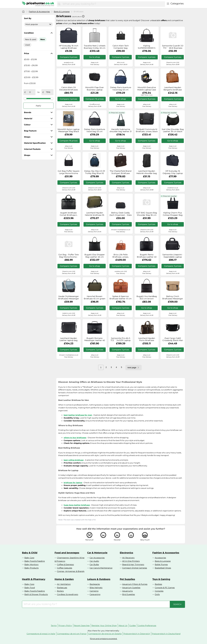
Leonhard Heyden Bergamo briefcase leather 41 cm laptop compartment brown (173, 89)
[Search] (59, 4)
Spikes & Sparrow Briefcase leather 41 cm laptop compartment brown (121, 298)
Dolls (157, 594)
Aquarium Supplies (131, 588)
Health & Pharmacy (34, 579)
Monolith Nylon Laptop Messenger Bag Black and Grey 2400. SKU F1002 (69, 130)
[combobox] (113, 4)
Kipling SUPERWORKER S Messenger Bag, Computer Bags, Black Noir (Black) (147, 47)
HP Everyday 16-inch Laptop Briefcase (69, 47)
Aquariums (127, 591)
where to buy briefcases (75, 438)
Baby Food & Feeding (35, 561)
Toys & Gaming (161, 579)
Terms (54, 626)
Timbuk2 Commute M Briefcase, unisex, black (147, 130)
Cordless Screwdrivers (68, 594)
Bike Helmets (96, 588)
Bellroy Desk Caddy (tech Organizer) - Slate (121, 214)
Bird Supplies (129, 594)
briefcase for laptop (73, 483)
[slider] (25, 98)
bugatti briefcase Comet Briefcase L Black (69, 214)
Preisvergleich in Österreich (137, 634)
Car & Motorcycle (97, 553)
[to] (48, 92)
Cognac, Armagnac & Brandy (71, 571)
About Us (123, 626)
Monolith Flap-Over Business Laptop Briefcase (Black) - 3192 (95, 89)
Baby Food (30, 588)
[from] (30, 92)
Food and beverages (67, 553)
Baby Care (29, 558)
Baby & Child (30, 553)
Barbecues (62, 588)
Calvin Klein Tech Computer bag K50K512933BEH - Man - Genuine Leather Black (121, 47)
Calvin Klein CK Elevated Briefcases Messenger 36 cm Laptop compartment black (69, 89)
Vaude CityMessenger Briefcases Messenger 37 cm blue (69, 298)
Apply (38, 106)
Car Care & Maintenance (101, 568)
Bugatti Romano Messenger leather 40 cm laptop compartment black (95, 339)
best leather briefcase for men (78, 415)
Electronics (126, 553)
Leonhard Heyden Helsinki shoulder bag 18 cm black (147, 172)
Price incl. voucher (118, 113)
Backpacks (95, 584)
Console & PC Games (165, 588)
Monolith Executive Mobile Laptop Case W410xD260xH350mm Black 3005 (147, 89)
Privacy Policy (65, 626)
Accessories (160, 558)
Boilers (60, 591)
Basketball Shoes (163, 568)
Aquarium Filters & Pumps (135, 584)
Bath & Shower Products (36, 594)
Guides (133, 626)
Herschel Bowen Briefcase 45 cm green (95, 298)
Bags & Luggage (62, 12)
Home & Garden (64, 579)
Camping (94, 591)
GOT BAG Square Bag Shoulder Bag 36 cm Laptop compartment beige (147, 214)
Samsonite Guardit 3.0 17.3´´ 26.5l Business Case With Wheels (173, 47)
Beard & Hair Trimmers (133, 564)
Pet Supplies (127, 579)
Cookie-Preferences (147, 626)
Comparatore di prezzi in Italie (41, 634)
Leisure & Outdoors (99, 579)
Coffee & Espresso (65, 564)
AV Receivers (128, 558)
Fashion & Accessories (39, 12)
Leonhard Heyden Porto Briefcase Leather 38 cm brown (147, 339)
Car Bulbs (94, 564)
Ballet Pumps (161, 564)
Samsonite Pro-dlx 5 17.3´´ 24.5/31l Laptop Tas (121, 339)
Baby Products (32, 568)
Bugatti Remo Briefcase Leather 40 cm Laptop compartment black (147, 256)
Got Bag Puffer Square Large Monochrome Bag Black (69, 172)
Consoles (159, 591)
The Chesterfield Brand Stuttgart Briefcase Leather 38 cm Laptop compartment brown (121, 172)
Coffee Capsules (65, 568)
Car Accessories (97, 558)
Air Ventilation (64, 584)
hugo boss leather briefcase (77, 505)
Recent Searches (82, 626)
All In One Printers (131, 561)
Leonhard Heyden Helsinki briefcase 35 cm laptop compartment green (95, 214)
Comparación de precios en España (105, 634)
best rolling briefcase (74, 460)
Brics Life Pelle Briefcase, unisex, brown (121, 256)
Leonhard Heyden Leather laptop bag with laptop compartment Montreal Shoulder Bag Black (69, 339)
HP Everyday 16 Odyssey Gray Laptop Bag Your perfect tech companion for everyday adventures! (173, 172)
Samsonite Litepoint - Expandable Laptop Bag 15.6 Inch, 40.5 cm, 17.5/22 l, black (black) (173, 256)
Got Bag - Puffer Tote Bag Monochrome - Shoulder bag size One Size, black (69, 256)
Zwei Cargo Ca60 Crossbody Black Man (173, 339)
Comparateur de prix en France (72, 634)
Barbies (158, 584)
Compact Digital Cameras (135, 568)
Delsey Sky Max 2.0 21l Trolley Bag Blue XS (95, 172)
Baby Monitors (31, 564)
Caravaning (95, 594)
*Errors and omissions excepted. (103, 639)
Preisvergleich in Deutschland (166, 634)
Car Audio (94, 561)
